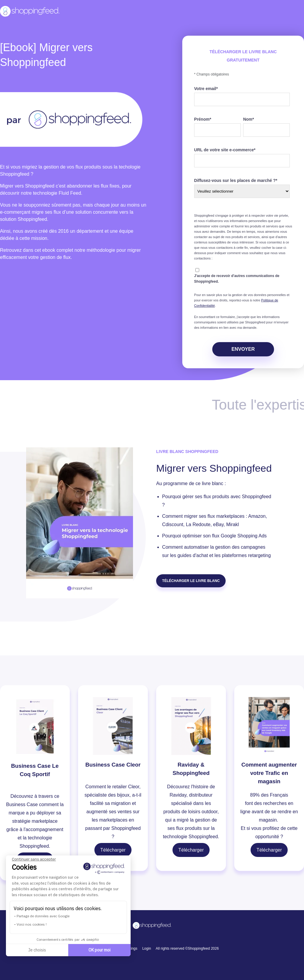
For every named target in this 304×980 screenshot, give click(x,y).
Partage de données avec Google (43, 916)
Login (147, 948)
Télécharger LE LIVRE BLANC (191, 581)
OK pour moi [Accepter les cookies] (99, 950)
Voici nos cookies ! (32, 924)
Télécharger (113, 850)
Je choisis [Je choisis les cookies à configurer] (37, 950)
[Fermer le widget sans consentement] (34, 859)
